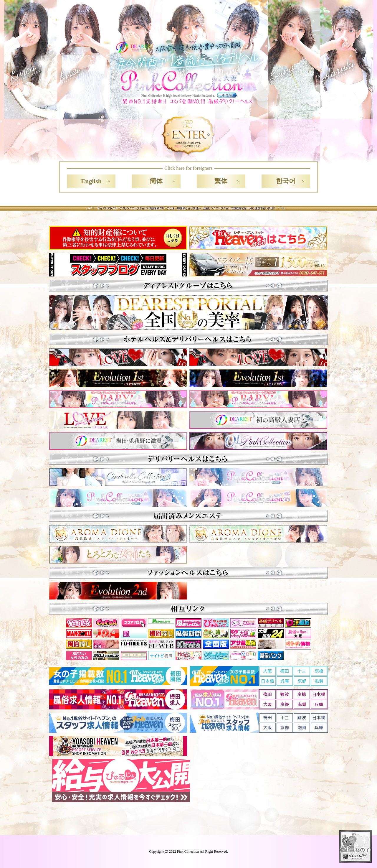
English (91, 181)
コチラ (178, 146)
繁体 (221, 181)
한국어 (286, 181)
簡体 (156, 181)
